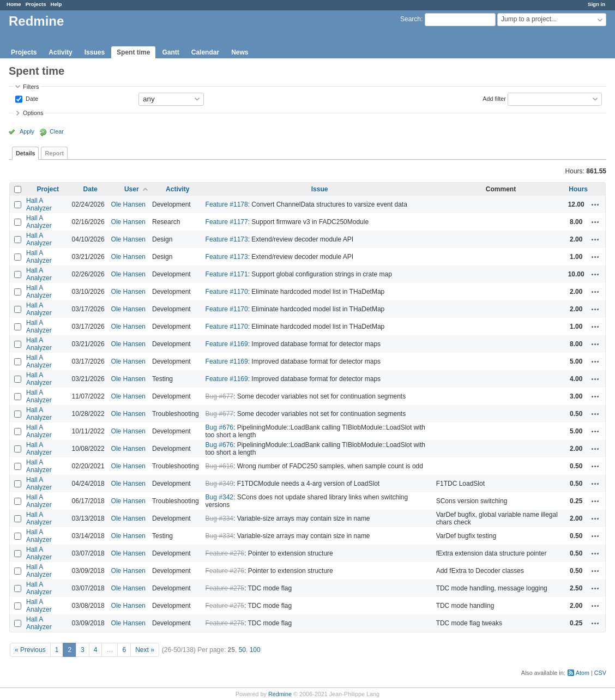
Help (56, 4)
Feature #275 (225, 588)
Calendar (205, 52)
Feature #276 (225, 553)
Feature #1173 (227, 239)
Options (33, 113)
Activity (60, 52)
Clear (57, 131)
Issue (320, 189)
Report (54, 153)
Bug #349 (219, 484)
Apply (27, 131)
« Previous (30, 650)
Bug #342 (219, 497)
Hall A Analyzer (39, 204)
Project (48, 189)
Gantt (170, 52)
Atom (583, 673)
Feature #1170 (227, 292)
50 (242, 650)
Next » (145, 650)
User (132, 189)
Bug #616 (219, 466)
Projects (36, 4)
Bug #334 (219, 518)
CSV (600, 673)
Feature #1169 (227, 344)
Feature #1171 (227, 274)
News (240, 52)
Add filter (494, 98)
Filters (31, 87)
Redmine (280, 694)
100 (255, 650)
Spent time (133, 52)
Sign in (596, 4)
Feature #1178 (227, 204)
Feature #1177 (227, 222)
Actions (595, 204)
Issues (95, 52)
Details (25, 153)
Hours (578, 189)
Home (14, 4)
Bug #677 (219, 396)
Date (31, 98)
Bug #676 (219, 427)
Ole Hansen (128, 204)
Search (411, 19)
